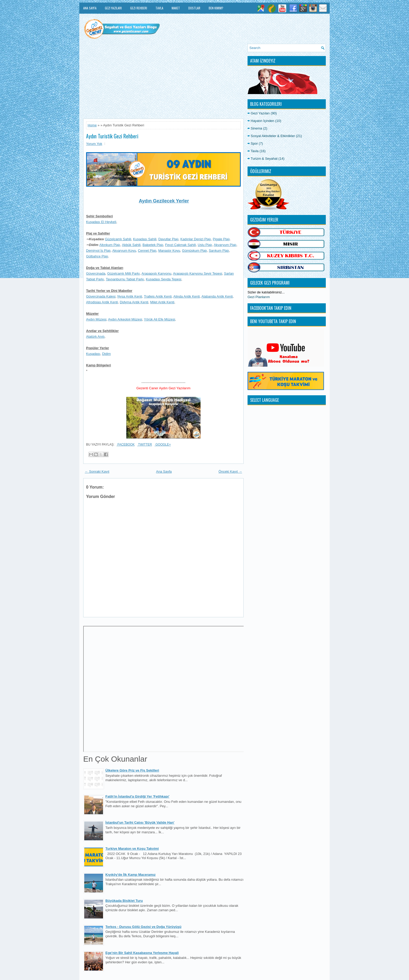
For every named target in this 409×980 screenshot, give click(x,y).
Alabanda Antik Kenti (217, 296)
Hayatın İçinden (262, 121)
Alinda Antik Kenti (187, 296)
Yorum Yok (94, 144)
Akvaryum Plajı (225, 245)
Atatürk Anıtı (95, 337)
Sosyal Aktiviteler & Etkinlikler (273, 136)
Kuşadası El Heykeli (101, 222)
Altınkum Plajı (110, 245)
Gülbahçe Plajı (97, 256)
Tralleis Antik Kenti (158, 296)
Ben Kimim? (216, 8)
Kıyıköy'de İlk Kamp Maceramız (130, 875)
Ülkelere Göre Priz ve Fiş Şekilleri (132, 770)
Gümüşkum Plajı (194, 251)
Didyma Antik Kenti (134, 302)
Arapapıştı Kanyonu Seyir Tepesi (197, 273)
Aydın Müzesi (96, 319)
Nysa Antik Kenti (130, 296)
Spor (254, 143)
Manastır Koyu (169, 251)
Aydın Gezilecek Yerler (164, 201)
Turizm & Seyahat (264, 159)
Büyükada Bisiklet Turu (124, 901)
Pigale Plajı (221, 239)
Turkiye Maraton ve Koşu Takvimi (132, 849)
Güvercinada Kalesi (101, 296)
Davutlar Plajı (168, 239)
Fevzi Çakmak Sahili (181, 245)
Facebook (126, 445)
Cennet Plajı (147, 251)
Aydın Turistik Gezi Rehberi (112, 136)
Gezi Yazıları (113, 8)
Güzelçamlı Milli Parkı (124, 273)
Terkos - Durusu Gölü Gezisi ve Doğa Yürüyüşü (143, 927)
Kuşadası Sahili (145, 239)
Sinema (256, 128)
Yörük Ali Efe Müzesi (160, 319)
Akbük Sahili (131, 245)
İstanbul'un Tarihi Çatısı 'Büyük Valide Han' (140, 822)
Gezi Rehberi (139, 8)
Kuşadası (93, 354)
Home (92, 125)
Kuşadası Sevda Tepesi (164, 279)
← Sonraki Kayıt (97, 471)
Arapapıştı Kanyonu (156, 273)
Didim (106, 354)
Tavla (159, 8)
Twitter (145, 445)
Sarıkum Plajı (219, 251)
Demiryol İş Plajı (98, 251)
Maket (176, 8)
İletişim (88, 19)
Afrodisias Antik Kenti (102, 302)
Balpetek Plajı (153, 245)
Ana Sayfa (90, 8)
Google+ (163, 445)
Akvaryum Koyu (124, 251)
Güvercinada (96, 273)
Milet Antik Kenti (162, 302)
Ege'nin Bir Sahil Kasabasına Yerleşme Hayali (142, 953)
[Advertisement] (163, 80)
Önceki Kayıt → (230, 471)
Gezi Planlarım (259, 297)
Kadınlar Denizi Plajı (196, 239)
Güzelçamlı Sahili (118, 239)
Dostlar (194, 8)
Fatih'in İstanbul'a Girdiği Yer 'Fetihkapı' (137, 796)
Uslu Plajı (205, 245)
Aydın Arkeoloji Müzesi (125, 319)
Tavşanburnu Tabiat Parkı (125, 279)
